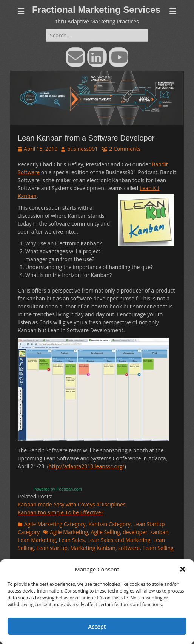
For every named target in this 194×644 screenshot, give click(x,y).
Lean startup (52, 548)
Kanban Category (109, 524)
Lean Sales (72, 540)
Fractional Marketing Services (96, 10)
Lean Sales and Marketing (119, 540)
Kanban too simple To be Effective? (61, 512)
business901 (82, 149)
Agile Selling (105, 532)
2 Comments (125, 149)
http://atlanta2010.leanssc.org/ (87, 466)
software (129, 548)
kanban (159, 532)
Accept (97, 626)
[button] (183, 569)
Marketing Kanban (93, 548)
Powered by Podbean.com (58, 489)
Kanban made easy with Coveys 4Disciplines (72, 504)
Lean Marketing (37, 540)
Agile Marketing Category (55, 524)
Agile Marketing (69, 532)
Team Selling (158, 548)
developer (135, 532)
